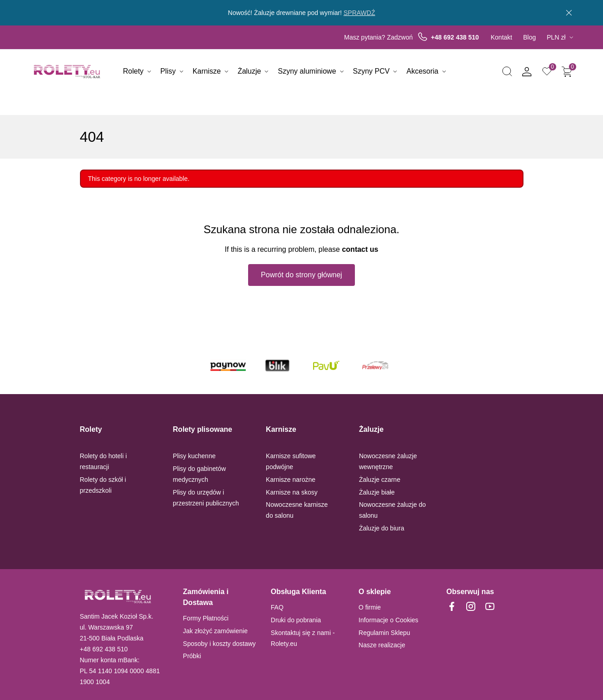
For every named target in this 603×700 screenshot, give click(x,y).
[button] (507, 72)
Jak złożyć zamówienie (215, 631)
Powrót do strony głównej (301, 275)
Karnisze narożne (291, 480)
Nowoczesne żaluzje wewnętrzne (388, 461)
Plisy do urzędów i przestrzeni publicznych (206, 498)
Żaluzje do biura (382, 528)
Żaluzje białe (377, 492)
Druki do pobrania (296, 620)
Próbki (192, 656)
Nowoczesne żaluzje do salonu (392, 510)
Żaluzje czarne (380, 480)
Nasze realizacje (382, 645)
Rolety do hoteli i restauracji (104, 461)
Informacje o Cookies (389, 620)
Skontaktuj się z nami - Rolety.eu (303, 638)
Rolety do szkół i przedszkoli (103, 485)
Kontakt (501, 37)
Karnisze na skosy (292, 492)
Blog (529, 37)
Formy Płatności (206, 618)
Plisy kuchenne (194, 456)
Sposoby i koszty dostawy (219, 644)
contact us (360, 249)
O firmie (370, 607)
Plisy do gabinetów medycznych (199, 474)
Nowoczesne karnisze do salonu (297, 510)
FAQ (277, 607)
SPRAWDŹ (359, 13)
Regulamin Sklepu (384, 633)
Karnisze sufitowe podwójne (291, 461)
